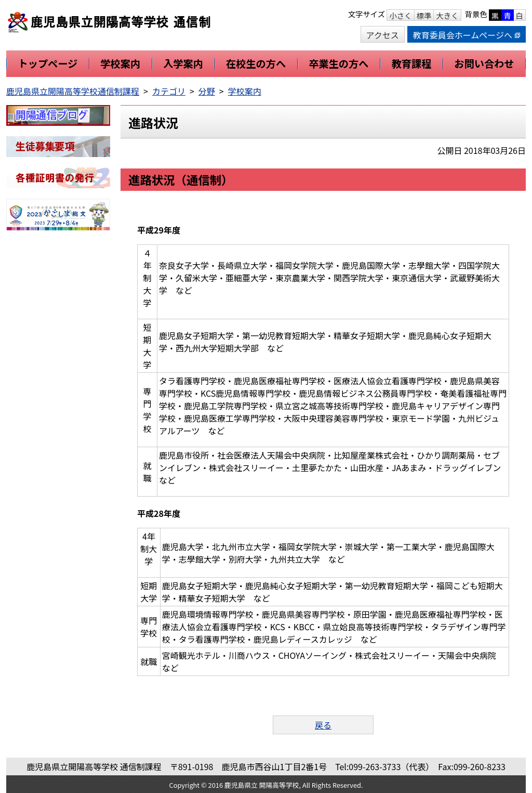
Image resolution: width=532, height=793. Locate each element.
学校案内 (245, 91)
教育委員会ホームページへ (467, 35)
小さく (400, 15)
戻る (323, 725)
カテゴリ (169, 91)
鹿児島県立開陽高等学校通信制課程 (73, 91)
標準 (424, 15)
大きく (447, 15)
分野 (207, 91)
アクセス (383, 35)
